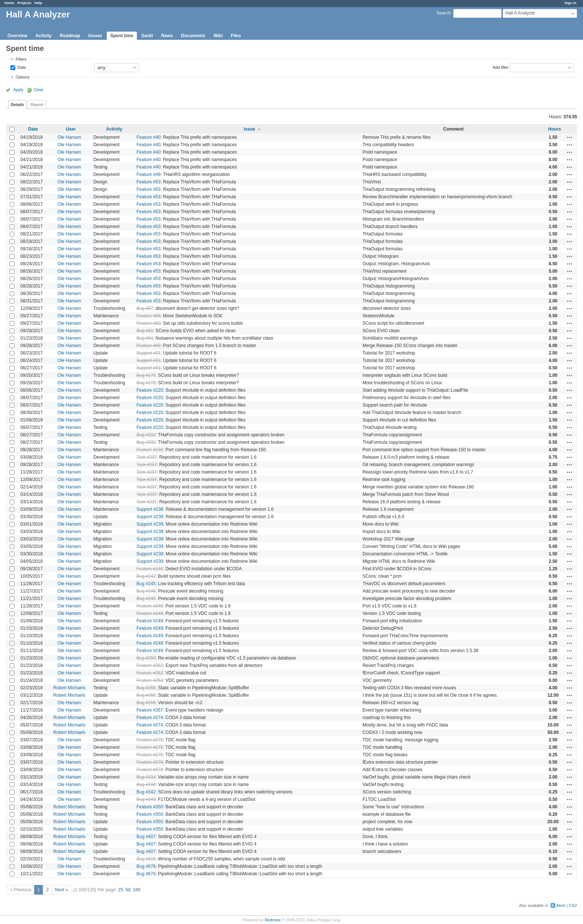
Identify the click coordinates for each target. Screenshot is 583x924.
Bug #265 (146, 688)
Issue (250, 129)
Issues (95, 36)
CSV (573, 905)
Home (9, 3)
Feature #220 (150, 390)
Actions (570, 137)
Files (236, 36)
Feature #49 (149, 174)
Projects (25, 3)
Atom (561, 905)
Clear (39, 90)
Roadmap (70, 36)
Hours (555, 129)
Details (17, 105)
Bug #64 (145, 338)
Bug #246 (146, 591)
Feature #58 (149, 316)
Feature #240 (150, 569)
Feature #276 (150, 762)
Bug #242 (146, 576)
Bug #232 (146, 435)
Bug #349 (146, 799)
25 (121, 890)
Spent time (122, 36)
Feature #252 (150, 673)
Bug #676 (146, 866)
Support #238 (150, 509)
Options (22, 77)
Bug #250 (146, 658)
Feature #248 (150, 606)
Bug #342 (146, 792)
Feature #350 (150, 807)
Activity (43, 36)
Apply (18, 90)
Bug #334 (146, 777)
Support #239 (150, 524)
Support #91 (149, 353)
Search (444, 13)
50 (128, 890)
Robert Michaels (69, 688)
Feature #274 (150, 718)
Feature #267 (150, 710)
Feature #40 (149, 137)
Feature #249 (150, 621)
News (167, 36)
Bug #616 (146, 859)
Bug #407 (146, 837)
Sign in (570, 3)
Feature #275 (150, 740)
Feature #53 (149, 182)
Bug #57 (145, 308)
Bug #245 (146, 584)
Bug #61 (145, 331)
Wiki (218, 36)
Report (37, 105)
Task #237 (147, 457)
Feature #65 (149, 346)
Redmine (273, 920)
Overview (17, 36)
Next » (62, 890)
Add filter (501, 67)
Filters (21, 59)
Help (38, 3)
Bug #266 (146, 703)
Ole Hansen (69, 137)
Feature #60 (149, 323)
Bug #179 (146, 375)
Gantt (147, 36)
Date (21, 67)
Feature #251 (150, 665)
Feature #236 (150, 450)
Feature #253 (150, 680)
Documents (193, 36)
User (71, 129)
